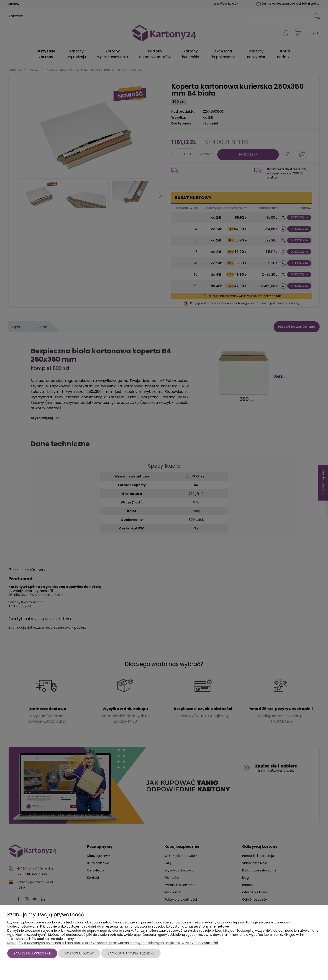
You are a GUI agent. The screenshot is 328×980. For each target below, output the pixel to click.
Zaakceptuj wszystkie (32, 953)
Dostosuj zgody (79, 953)
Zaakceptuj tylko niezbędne (131, 953)
